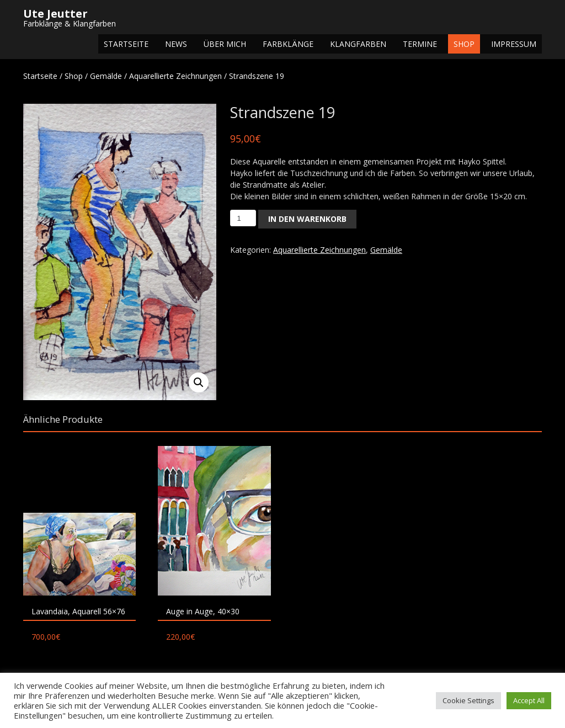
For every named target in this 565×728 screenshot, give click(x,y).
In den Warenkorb (307, 219)
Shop (464, 44)
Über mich (225, 44)
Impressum (514, 44)
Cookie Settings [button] (468, 700)
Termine (420, 44)
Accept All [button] (529, 700)
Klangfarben (358, 44)
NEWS (176, 44)
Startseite (126, 44)
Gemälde (106, 76)
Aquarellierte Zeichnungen (175, 76)
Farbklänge (288, 44)
